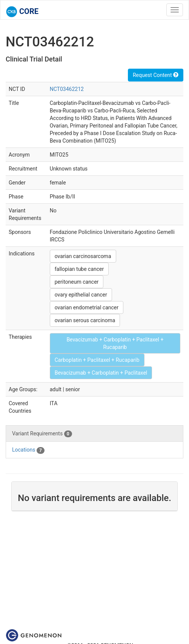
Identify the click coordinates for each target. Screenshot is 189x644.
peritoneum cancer (77, 282)
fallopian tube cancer (79, 269)
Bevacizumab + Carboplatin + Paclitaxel (101, 373)
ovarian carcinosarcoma (83, 256)
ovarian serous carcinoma (85, 320)
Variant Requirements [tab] (42, 434)
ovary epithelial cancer (81, 295)
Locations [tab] (28, 450)
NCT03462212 (67, 89)
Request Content (156, 75)
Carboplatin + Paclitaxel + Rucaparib (97, 360)
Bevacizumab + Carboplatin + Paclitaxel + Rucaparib (115, 343)
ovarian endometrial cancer (87, 307)
